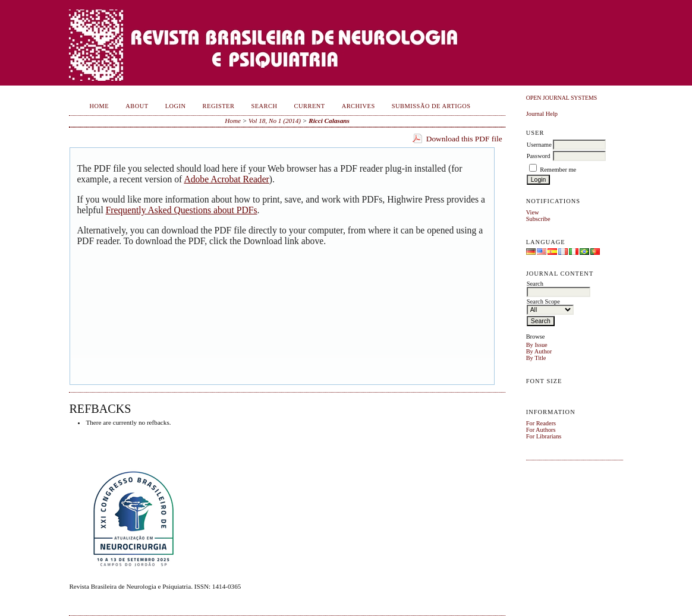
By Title (536, 358)
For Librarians (544, 436)
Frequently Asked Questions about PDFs (182, 210)
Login (176, 106)
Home (100, 106)
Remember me (558, 170)
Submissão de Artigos (431, 106)
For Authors (541, 430)
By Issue (537, 345)
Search (264, 106)
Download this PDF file (464, 139)
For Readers (541, 423)
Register (219, 106)
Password (539, 156)
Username (539, 145)
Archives (358, 106)
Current (310, 106)
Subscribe (538, 219)
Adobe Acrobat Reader (226, 179)
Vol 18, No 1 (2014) (275, 121)
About (137, 106)
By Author (539, 351)
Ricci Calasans (329, 121)
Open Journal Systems (562, 98)
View (533, 212)
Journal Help (542, 114)
